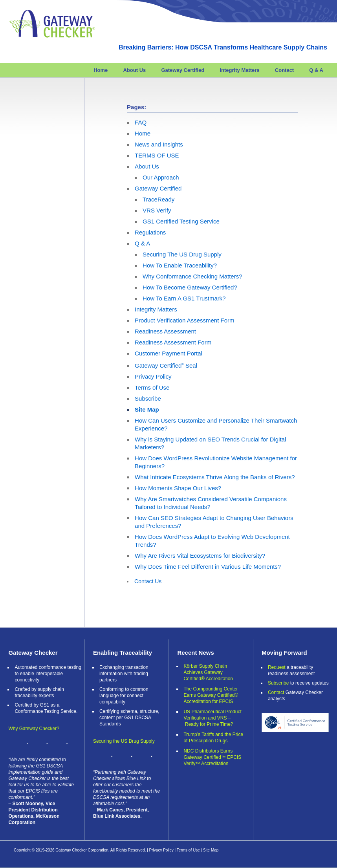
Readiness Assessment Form (173, 342)
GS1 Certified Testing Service (181, 221)
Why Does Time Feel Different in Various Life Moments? (208, 567)
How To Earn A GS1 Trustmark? (184, 298)
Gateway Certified (183, 70)
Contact (284, 70)
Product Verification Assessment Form (184, 320)
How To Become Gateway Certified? (190, 287)
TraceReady (158, 199)
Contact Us (148, 581)
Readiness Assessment (165, 331)
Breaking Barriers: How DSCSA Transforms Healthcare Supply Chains (223, 47)
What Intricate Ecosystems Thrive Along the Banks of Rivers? (215, 477)
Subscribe (148, 398)
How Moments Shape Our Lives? (178, 488)
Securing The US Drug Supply (182, 254)
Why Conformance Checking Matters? (192, 276)
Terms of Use (152, 387)
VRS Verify (157, 210)
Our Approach (161, 177)
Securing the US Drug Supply (124, 741)
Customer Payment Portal (168, 353)
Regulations (150, 232)
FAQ (141, 122)
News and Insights (159, 144)
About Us (135, 70)
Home (101, 70)
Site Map (147, 409)
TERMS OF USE (157, 155)
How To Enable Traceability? (180, 265)
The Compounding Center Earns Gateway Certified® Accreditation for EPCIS (211, 695)
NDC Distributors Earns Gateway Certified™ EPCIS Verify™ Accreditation (212, 757)
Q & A (316, 70)
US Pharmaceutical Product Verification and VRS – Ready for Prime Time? (212, 718)
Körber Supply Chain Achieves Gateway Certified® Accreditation (208, 672)
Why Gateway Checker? (34, 729)
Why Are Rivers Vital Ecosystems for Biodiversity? (200, 556)
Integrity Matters (239, 70)
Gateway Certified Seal (166, 365)
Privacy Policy (153, 376)
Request (277, 667)
